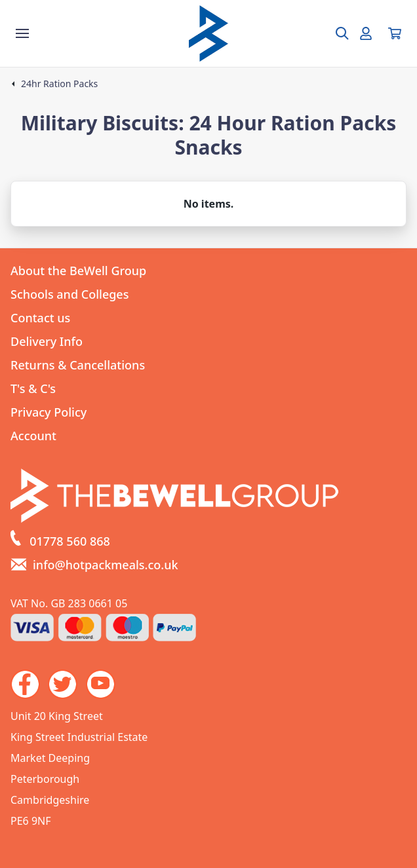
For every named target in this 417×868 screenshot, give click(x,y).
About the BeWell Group (78, 271)
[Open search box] (334, 33)
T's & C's (33, 388)
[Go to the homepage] (208, 33)
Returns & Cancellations (78, 365)
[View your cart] (395, 33)
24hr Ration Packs (59, 84)
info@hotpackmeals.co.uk (106, 565)
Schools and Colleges (69, 294)
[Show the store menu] (22, 33)
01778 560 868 (70, 541)
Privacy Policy (49, 412)
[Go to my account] (366, 33)
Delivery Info (47, 341)
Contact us (40, 318)
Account (33, 436)
